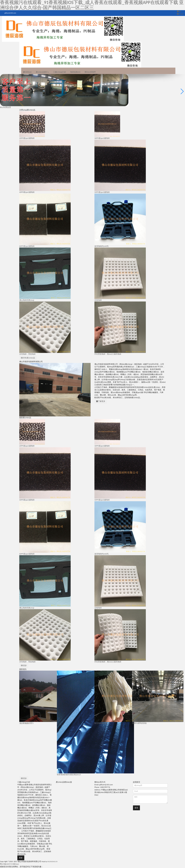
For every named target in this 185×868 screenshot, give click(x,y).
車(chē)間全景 (5, 107)
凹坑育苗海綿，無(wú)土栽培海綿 (108, 354)
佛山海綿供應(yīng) (27, 300)
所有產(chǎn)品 (28, 358)
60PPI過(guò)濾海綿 (27, 246)
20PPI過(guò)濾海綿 (27, 138)
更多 (24, 666)
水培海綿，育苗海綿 (27, 662)
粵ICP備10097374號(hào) (9, 864)
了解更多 (101, 401)
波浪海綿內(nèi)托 (101, 246)
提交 (136, 808)
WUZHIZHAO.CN (52, 862)
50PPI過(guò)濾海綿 (102, 192)
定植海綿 (98, 300)
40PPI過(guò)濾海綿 (27, 192)
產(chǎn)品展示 (42, 72)
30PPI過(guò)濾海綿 (102, 138)
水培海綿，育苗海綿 (27, 354)
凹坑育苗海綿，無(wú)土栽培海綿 (108, 662)
